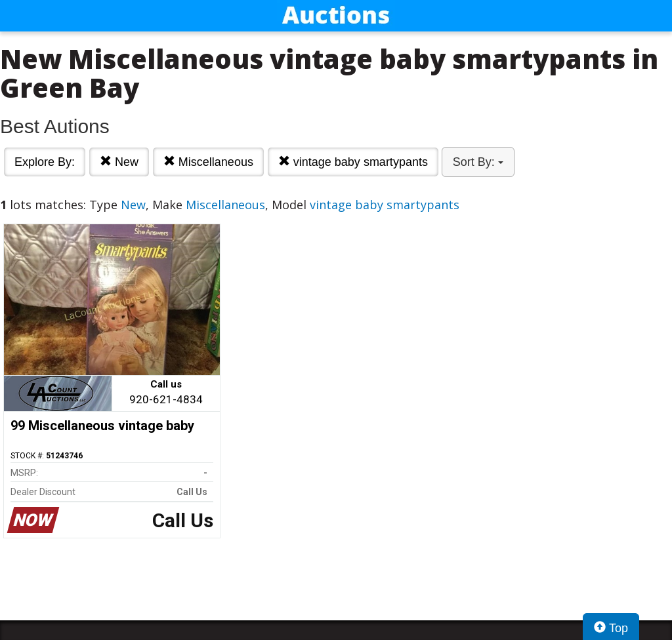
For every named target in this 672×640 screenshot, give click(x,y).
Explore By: (45, 162)
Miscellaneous (208, 162)
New (119, 162)
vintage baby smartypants (353, 162)
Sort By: (478, 162)
